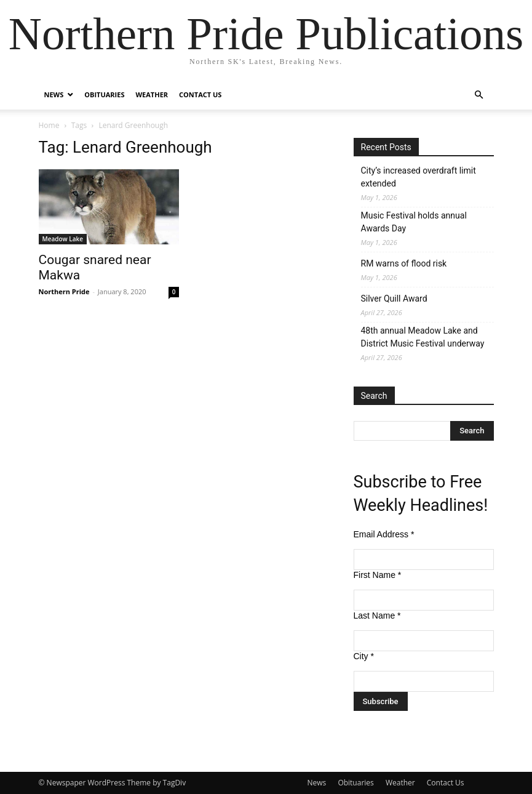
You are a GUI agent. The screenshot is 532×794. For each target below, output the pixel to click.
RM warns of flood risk (404, 263)
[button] (479, 95)
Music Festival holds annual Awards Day (414, 222)
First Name (378, 575)
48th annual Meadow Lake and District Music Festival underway (423, 337)
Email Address (384, 534)
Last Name (377, 616)
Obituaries (104, 94)
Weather (152, 94)
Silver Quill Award (394, 299)
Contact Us (200, 94)
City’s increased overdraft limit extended (419, 177)
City (364, 656)
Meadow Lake (63, 239)
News (54, 94)
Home (49, 125)
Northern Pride (64, 291)
